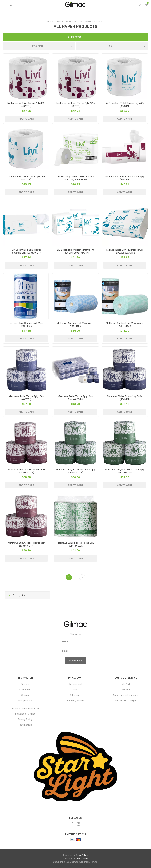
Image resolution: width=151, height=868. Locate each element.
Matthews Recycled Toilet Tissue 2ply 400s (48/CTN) (75, 471)
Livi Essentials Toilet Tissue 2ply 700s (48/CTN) (26, 178)
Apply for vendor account (126, 695)
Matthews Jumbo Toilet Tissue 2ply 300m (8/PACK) (75, 544)
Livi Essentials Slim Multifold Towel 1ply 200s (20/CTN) (125, 251)
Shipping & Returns (25, 714)
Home (50, 22)
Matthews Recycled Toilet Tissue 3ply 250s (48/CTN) (125, 471)
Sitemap (25, 684)
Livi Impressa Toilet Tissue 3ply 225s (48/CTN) (75, 105)
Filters (76, 37)
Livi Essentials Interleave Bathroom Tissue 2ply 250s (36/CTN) (75, 251)
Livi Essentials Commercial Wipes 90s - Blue (26, 325)
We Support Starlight (126, 700)
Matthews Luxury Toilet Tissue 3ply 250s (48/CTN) (26, 544)
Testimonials (25, 725)
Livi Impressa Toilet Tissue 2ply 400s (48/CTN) (26, 105)
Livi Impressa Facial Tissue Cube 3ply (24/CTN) (125, 178)
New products (25, 700)
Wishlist (126, 690)
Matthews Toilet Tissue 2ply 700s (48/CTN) (125, 398)
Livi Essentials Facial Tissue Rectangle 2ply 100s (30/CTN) (26, 251)
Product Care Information (25, 708)
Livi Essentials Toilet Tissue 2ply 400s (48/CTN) (125, 105)
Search (25, 695)
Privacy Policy (25, 719)
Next (82, 577)
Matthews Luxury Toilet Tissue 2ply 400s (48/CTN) (26, 471)
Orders (75, 690)
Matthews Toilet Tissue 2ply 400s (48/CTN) (26, 398)
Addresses (76, 695)
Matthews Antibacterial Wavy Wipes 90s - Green (125, 325)
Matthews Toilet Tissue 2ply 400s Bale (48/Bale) (75, 398)
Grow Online (82, 855)
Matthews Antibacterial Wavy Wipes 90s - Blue (75, 325)
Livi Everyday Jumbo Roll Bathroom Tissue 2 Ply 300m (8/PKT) (75, 178)
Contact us (25, 690)
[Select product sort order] (39, 46)
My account (76, 684)
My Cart (126, 684)
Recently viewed (76, 700)
